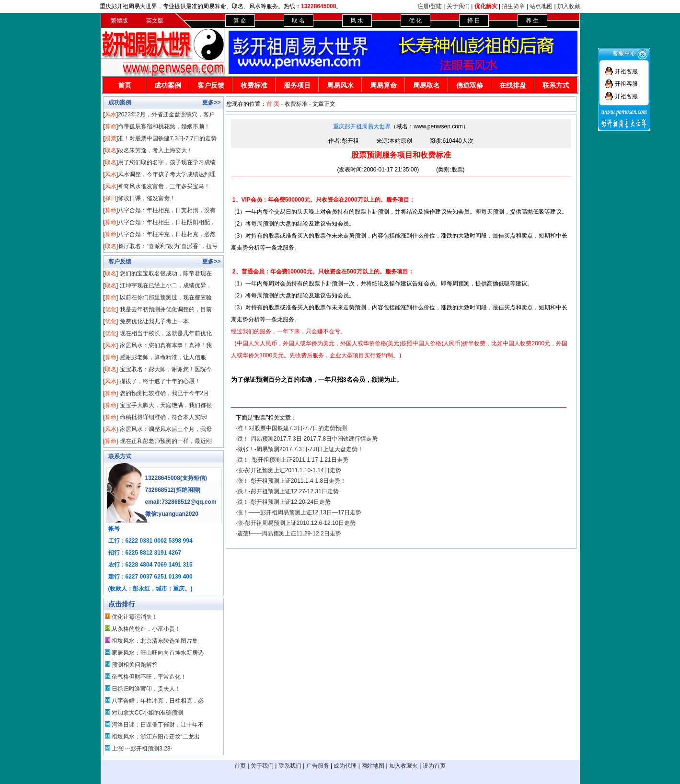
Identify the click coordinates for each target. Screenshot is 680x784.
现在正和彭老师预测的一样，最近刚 (166, 441)
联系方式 (556, 85)
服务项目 (297, 85)
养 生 (532, 21)
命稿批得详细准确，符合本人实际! (164, 417)
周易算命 (383, 85)
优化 (111, 309)
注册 (423, 6)
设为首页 (434, 766)
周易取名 (426, 85)
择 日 (474, 21)
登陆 (436, 6)
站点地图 (541, 6)
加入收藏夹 (403, 766)
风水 (111, 114)
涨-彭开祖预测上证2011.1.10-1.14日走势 (289, 470)
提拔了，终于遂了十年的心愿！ (160, 381)
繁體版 (119, 21)
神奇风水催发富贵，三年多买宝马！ (164, 186)
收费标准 (254, 85)
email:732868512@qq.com (181, 502)
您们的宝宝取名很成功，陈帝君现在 (166, 273)
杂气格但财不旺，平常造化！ (149, 677)
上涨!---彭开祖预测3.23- (142, 749)
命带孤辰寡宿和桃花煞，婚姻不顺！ (164, 126)
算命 (111, 126)
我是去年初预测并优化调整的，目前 (166, 309)
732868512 (160, 490)
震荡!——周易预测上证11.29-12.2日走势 (289, 534)
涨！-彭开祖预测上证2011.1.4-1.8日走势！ (292, 481)
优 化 (415, 21)
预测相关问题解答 (135, 665)
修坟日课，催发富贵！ (147, 198)
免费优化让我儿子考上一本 (154, 321)
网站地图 (373, 766)
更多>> (211, 102)
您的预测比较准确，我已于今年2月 (165, 393)
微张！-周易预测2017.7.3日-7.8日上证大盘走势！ (300, 449)
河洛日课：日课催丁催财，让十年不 (158, 725)
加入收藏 (569, 6)
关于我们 (458, 6)
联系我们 (290, 766)
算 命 (240, 21)
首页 (125, 85)
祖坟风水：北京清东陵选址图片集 (155, 641)
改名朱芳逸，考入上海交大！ (155, 150)
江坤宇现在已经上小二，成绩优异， (166, 285)
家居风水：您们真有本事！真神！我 (166, 345)
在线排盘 (513, 85)
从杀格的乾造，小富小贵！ (146, 629)
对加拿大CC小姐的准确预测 (147, 713)
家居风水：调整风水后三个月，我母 (166, 429)
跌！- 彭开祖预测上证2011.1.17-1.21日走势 (293, 460)
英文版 (155, 21)
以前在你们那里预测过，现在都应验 (166, 297)
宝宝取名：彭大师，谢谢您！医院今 (166, 369)
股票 (111, 138)
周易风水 (340, 85)
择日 (111, 198)
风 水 (357, 21)
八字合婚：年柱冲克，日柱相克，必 (158, 701)
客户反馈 (211, 85)
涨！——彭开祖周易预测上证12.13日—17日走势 (299, 512)
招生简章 (513, 6)
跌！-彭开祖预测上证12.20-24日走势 (284, 502)
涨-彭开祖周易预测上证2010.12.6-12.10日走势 (296, 523)
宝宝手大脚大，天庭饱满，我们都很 (166, 405)
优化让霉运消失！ (135, 617)
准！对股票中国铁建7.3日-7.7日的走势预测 (292, 428)
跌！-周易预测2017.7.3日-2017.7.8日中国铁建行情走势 (307, 439)
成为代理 (345, 766)
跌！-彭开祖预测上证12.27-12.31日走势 (288, 491)
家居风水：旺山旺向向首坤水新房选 (158, 653)
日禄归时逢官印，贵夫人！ (146, 689)
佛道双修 (470, 85)
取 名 (298, 21)
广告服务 (318, 766)
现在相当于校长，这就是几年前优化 (166, 333)
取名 (111, 150)
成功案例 (168, 85)
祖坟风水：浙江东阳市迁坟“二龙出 (156, 737)
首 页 (273, 104)
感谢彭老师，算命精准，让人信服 (163, 357)
